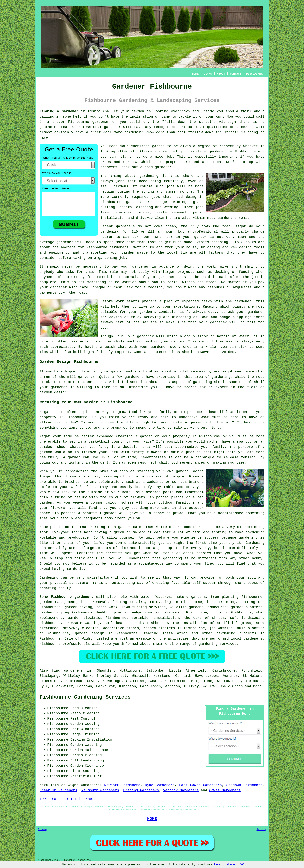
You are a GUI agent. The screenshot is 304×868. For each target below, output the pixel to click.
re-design (200, 372)
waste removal (171, 212)
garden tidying (54, 613)
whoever (250, 146)
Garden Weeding (85, 724)
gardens (133, 202)
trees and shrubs (118, 162)
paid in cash (215, 277)
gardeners (227, 218)
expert (222, 387)
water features (156, 597)
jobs (120, 181)
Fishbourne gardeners (72, 597)
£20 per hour (137, 237)
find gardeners (67, 671)
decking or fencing (234, 272)
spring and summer (160, 192)
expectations (186, 307)
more (257, 686)
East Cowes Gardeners (200, 785)
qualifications (222, 127)
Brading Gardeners (141, 790)
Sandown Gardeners (244, 785)
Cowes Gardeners (225, 790)
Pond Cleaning (84, 708)
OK (242, 865)
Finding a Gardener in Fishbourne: (75, 111)
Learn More (225, 865)
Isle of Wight (78, 639)
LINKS (208, 74)
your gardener (154, 347)
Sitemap (42, 830)
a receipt (153, 287)
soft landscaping (247, 618)
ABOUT (221, 74)
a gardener (215, 151)
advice (115, 317)
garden (138, 111)
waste (142, 253)
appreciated (62, 347)
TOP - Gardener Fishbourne (66, 799)
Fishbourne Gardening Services (85, 697)
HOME (195, 74)
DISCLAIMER (254, 74)
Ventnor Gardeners (181, 790)
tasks (99, 382)
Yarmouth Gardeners (100, 790)
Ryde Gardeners (160, 785)
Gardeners (90, 785)
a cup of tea (99, 342)
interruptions (166, 352)
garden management (58, 602)
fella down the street (188, 122)
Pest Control (83, 719)
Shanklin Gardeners (58, 790)
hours (251, 242)
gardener (163, 167)
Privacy (262, 830)
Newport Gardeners (122, 785)
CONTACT (236, 74)
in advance (163, 267)
